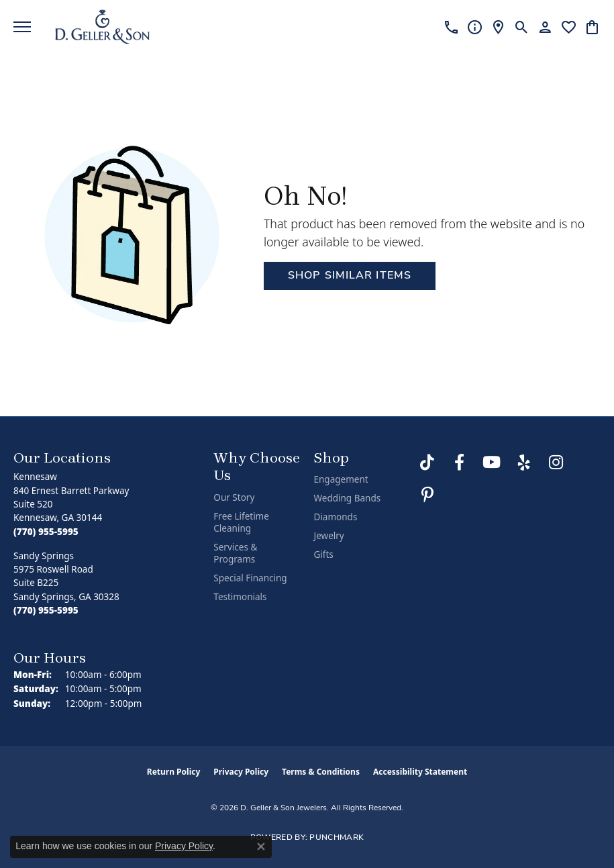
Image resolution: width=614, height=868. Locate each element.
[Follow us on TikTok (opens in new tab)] (427, 463)
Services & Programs (235, 553)
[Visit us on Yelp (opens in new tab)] (524, 463)
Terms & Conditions (321, 772)
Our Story (234, 497)
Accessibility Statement (420, 772)
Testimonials (240, 597)
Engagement (341, 479)
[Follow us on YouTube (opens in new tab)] (492, 463)
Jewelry (328, 536)
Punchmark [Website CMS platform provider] (337, 838)
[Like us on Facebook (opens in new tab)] (460, 463)
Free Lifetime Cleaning (241, 522)
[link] (451, 27)
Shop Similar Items (350, 276)
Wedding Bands (347, 498)
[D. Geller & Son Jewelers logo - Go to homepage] (102, 27)
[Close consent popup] (261, 847)
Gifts (323, 554)
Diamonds (335, 517)
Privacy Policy (241, 772)
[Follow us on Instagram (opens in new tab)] (556, 463)
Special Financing (250, 578)
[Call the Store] (46, 532)
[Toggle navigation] (22, 27)
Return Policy (174, 772)
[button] (522, 27)
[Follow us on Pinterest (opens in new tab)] (427, 495)
